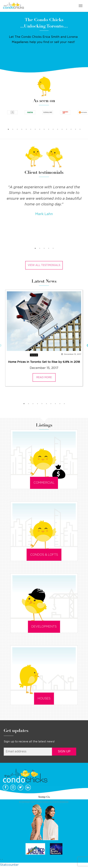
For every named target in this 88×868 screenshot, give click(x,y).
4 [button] (22, 129)
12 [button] (58, 129)
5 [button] (26, 129)
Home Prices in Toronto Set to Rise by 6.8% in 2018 (44, 362)
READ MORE (44, 377)
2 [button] (13, 129)
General (34, 355)
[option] (12, 114)
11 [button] (53, 129)
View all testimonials (44, 265)
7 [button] (35, 129)
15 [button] (71, 129)
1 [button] (8, 129)
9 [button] (44, 129)
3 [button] (17, 129)
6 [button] (31, 129)
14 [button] (66, 129)
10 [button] (49, 129)
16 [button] (75, 129)
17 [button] (80, 129)
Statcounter (9, 866)
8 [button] (40, 129)
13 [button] (62, 129)
